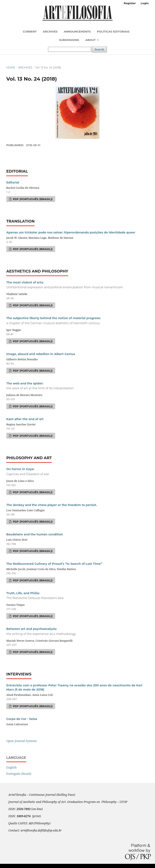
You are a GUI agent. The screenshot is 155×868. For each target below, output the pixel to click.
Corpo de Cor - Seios (22, 719)
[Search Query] (70, 49)
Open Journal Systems (22, 741)
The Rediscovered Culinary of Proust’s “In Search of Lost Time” (54, 564)
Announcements (77, 31)
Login (145, 3)
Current (30, 31)
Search (99, 49)
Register (130, 3)
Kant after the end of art (25, 419)
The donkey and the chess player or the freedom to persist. (52, 505)
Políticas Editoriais (113, 31)
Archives (50, 31)
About (91, 40)
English (11, 767)
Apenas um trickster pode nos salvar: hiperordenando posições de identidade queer (71, 232)
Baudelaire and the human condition (35, 534)
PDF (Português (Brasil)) (32, 199)
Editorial (13, 182)
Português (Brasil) (19, 774)
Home (11, 67)
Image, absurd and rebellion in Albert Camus (41, 354)
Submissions (69, 40)
